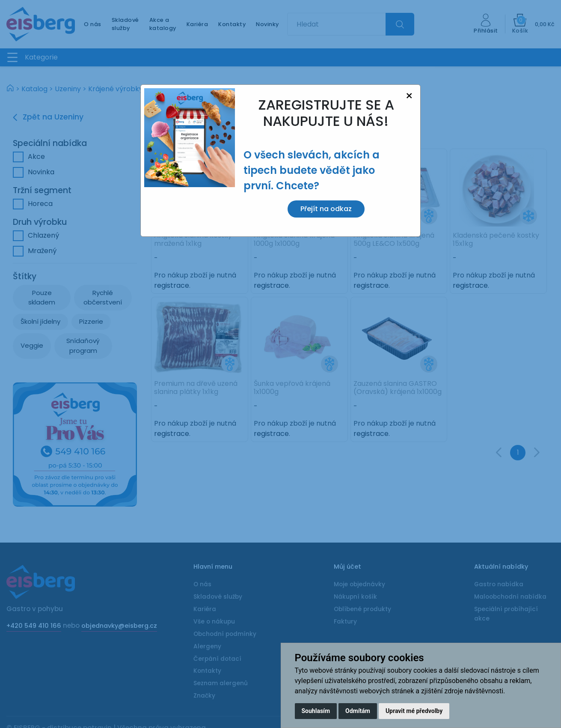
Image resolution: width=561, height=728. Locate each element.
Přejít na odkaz (326, 209)
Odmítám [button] (358, 711)
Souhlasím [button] (316, 711)
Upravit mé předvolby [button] (414, 711)
